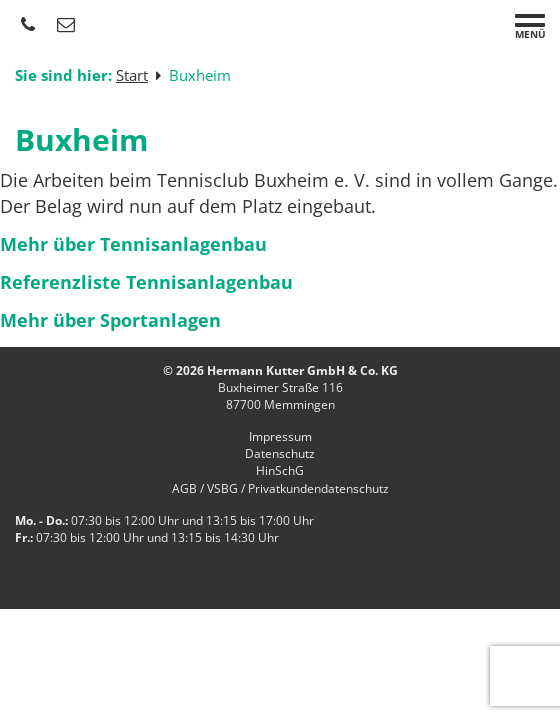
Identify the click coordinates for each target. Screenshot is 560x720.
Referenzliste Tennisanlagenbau (146, 282)
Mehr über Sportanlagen (110, 320)
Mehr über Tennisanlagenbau (133, 244)
